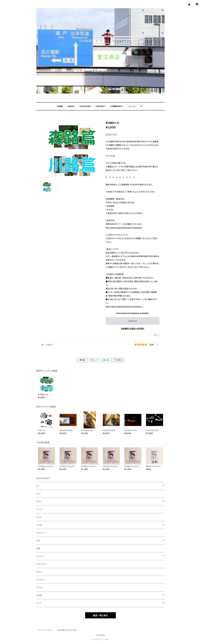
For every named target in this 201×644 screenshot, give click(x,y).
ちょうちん (40, 580)
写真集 (39, 595)
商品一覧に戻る (100, 615)
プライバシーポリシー (46, 630)
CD (38, 486)
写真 (38, 541)
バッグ (39, 603)
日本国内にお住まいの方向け (133, 329)
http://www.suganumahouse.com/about (124, 228)
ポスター (40, 587)
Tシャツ (40, 509)
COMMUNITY (117, 106)
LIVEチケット (42, 564)
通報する (156, 335)
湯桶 (38, 548)
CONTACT (100, 106)
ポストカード (42, 533)
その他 (39, 525)
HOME (60, 106)
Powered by (100, 639)
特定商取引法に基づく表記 (67, 630)
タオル (39, 501)
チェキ (39, 517)
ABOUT (71, 106)
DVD (38, 494)
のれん (39, 572)
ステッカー (41, 556)
